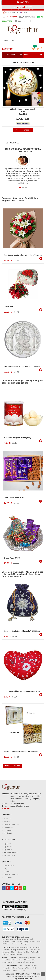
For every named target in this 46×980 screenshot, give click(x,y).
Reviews (7, 822)
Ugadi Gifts (20, 962)
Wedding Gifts (34, 947)
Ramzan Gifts (17, 960)
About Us (7, 819)
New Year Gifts (35, 950)
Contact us (20, 21)
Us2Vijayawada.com (10, 944)
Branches (6, 808)
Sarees (14, 970)
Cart (33, 49)
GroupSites (9, 13)
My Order (7, 844)
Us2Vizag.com (24, 944)
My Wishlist (8, 847)
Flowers (27, 966)
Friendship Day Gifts (14, 954)
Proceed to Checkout (23, 130)
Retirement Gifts (8, 952)
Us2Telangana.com (10, 939)
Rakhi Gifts (30, 962)
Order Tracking (27, 17)
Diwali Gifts (6, 960)
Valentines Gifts (22, 950)
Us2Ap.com (25, 937)
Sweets (35, 966)
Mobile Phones (18, 968)
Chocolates (6, 968)
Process (7, 872)
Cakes (20, 966)
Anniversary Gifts (9, 950)
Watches (28, 968)
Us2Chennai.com (9, 942)
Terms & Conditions (11, 824)
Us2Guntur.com (34, 942)
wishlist (40, 49)
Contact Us (8, 830)
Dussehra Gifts (35, 958)
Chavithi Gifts (23, 958)
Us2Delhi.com (22, 942)
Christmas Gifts (30, 960)
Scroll (43, 974)
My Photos (8, 849)
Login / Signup (10, 17)
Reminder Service (11, 852)
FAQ (6, 869)
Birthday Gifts (22, 947)
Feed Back (8, 833)
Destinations (9, 827)
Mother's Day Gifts (23, 952)
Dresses (22, 970)
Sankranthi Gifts (8, 962)
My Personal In (10, 855)
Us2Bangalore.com (25, 939)
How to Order (9, 866)
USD (24, 13)
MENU (27, 55)
